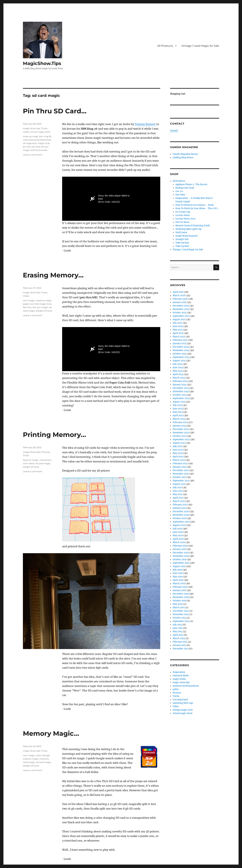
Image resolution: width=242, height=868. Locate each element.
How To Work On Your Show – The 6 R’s (197, 208)
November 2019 (181, 556)
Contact (174, 131)
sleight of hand (44, 311)
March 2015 (179, 607)
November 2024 (181, 350)
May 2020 (178, 535)
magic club (44, 143)
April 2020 (178, 539)
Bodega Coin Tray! (185, 188)
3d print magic (31, 460)
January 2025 (180, 343)
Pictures (46, 452)
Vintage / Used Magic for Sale (200, 46)
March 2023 (179, 419)
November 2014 (181, 614)
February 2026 (180, 299)
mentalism (45, 460)
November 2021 (181, 474)
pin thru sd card (31, 147)
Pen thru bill (30, 307)
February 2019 (180, 587)
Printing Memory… (54, 435)
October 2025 (180, 313)
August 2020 (179, 525)
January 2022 (180, 467)
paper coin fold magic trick (37, 304)
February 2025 (180, 340)
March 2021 (179, 501)
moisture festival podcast (186, 686)
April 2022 (178, 457)
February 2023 (180, 422)
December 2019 (181, 553)
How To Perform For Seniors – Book (194, 205)
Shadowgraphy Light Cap (188, 229)
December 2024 (181, 347)
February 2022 (180, 463)
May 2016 (178, 604)
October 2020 (180, 518)
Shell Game (181, 232)
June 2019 (178, 573)
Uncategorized (180, 700)
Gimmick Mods (181, 676)
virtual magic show (40, 132)
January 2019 (179, 590)
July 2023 (177, 405)
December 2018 (181, 594)
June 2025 (178, 326)
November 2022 (181, 433)
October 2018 (179, 601)
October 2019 (180, 559)
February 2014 (180, 642)
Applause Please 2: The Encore (191, 184)
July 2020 (177, 529)
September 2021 (181, 481)
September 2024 (181, 357)
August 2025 (179, 319)
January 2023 (179, 426)
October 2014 (179, 618)
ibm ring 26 (45, 136)
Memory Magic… (51, 733)
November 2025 (181, 309)
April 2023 (178, 415)
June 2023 (178, 409)
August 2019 (179, 566)
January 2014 (179, 645)
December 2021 (181, 470)
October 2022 (180, 436)
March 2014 (179, 638)
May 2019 (178, 577)
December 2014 (181, 611)
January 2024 (180, 385)
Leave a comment (33, 155)
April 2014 (178, 635)
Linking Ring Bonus (183, 157)
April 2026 (178, 292)
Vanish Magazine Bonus (185, 154)
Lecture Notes (183, 215)
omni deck (29, 463)
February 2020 (180, 546)
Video (26, 132)
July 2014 (177, 625)
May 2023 (178, 412)
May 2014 (178, 631)
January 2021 (179, 508)
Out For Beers (182, 222)
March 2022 (179, 460)
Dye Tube (180, 195)
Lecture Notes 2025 (186, 219)
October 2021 (179, 477)
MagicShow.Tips (42, 63)
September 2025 (181, 316)
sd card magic (43, 463)
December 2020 (181, 511)
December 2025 (181, 306)
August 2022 (179, 443)
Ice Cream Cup (183, 212)
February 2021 (180, 505)
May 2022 (178, 453)
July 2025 (177, 323)
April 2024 (178, 374)
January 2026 (180, 302)
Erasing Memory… (53, 275)
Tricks (44, 128)
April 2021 (178, 498)
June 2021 (178, 491)
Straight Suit (182, 239)
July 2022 (177, 446)
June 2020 (178, 532)
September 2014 (181, 621)
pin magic (43, 307)
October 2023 (180, 395)
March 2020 (179, 542)
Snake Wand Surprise (187, 236)
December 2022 (181, 429)
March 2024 (179, 378)
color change (43, 755)
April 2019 (178, 580)
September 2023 (181, 398)
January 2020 (180, 549)
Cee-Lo (179, 191)
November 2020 (181, 515)
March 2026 (179, 295)
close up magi (30, 136)
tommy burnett (39, 150)
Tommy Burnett (146, 124)
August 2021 (179, 484)
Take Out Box (182, 243)
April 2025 (178, 333)
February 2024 (180, 381)
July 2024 (177, 364)
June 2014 (178, 628)
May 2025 (178, 330)
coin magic (29, 300)
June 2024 (178, 367)
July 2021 (177, 487)
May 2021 (178, 494)
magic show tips (32, 128)
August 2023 (179, 402)
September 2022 (181, 439)
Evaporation (179, 672)
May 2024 (178, 371)
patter (176, 689)
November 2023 (181, 391)
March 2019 (179, 583)
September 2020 (181, 522)
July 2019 (177, 570)
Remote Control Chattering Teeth (193, 226)
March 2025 (179, 337)
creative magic (44, 300)
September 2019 (181, 563)
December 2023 (181, 388)
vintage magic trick (183, 710)
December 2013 (181, 649)
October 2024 (180, 354)
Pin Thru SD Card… (55, 111)
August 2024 (179, 361)
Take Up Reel (182, 246)
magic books (179, 679)
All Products (165, 46)
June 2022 (178, 450)
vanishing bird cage (183, 703)
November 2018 (181, 597)
